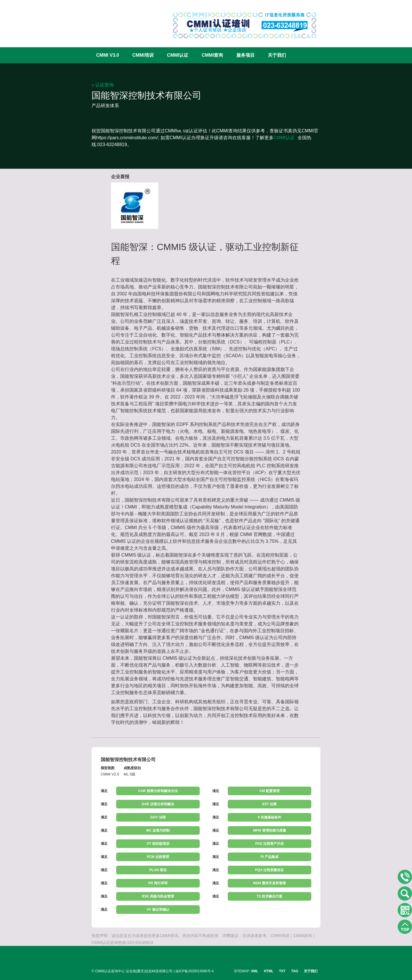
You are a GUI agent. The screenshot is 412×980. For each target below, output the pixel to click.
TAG (295, 971)
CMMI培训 (143, 55)
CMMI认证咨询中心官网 (110, 21)
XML (254, 971)
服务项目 (245, 55)
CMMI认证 (178, 55)
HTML (269, 971)
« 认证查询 (103, 85)
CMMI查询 (212, 55)
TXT (282, 971)
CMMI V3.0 (108, 55)
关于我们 (277, 55)
